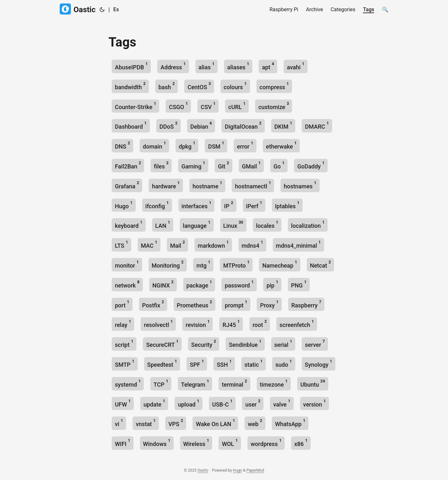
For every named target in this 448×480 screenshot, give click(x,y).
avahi (296, 66)
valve (282, 403)
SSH (224, 363)
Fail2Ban (128, 165)
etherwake (281, 145)
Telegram (195, 383)
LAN (163, 224)
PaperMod (255, 470)
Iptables (287, 205)
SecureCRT (162, 343)
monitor (127, 264)
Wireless (196, 443)
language (197, 224)
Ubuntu (313, 383)
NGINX (163, 284)
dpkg (187, 145)
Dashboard (131, 125)
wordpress (266, 443)
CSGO (178, 106)
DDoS (168, 125)
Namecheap (280, 264)
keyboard (129, 224)
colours (235, 86)
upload (188, 403)
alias (207, 66)
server (315, 343)
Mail (177, 244)
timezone (274, 383)
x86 (301, 443)
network (127, 284)
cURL (237, 106)
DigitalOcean (243, 125)
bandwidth (130, 86)
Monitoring (168, 264)
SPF (197, 363)
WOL (230, 443)
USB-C (222, 403)
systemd (128, 383)
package (199, 284)
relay (123, 324)
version (315, 403)
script (124, 343)
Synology (319, 363)
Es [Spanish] (116, 9)
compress (274, 86)
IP (228, 205)
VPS (176, 423)
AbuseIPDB (131, 66)
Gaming (193, 165)
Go (279, 165)
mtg (203, 264)
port (122, 304)
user (253, 403)
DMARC (317, 125)
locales (267, 224)
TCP (161, 383)
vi (119, 423)
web (255, 423)
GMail (251, 165)
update (154, 403)
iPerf (254, 205)
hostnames (300, 185)
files (161, 165)
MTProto (236, 264)
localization (308, 224)
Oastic (78, 9)
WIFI (123, 443)
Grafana (127, 185)
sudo (284, 363)
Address (173, 66)
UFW (123, 403)
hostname (207, 185)
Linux (233, 224)
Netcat (320, 264)
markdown (213, 244)
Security (204, 343)
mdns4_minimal (298, 244)
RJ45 (231, 324)
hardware (166, 185)
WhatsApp (290, 423)
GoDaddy (311, 165)
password (239, 284)
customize (274, 106)
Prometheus (194, 304)
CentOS (199, 86)
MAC (149, 244)
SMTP (125, 363)
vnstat (146, 423)
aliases (238, 66)
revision (198, 324)
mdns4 (252, 244)
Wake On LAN (215, 423)
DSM (216, 145)
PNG (299, 284)
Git (224, 165)
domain (154, 145)
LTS (121, 244)
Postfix (153, 304)
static (254, 363)
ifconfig (157, 205)
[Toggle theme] (102, 10)
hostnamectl (253, 185)
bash (167, 86)
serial (283, 343)
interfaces (197, 205)
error (245, 145)
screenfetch (297, 324)
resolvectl (158, 324)
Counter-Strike (135, 106)
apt (268, 66)
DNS (122, 145)
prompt (236, 304)
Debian (201, 125)
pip (272, 284)
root (260, 324)
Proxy (269, 304)
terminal (234, 383)
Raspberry (306, 304)
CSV (208, 106)
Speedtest (162, 363)
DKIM (283, 125)
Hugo (124, 205)
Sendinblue (245, 343)
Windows (157, 443)
